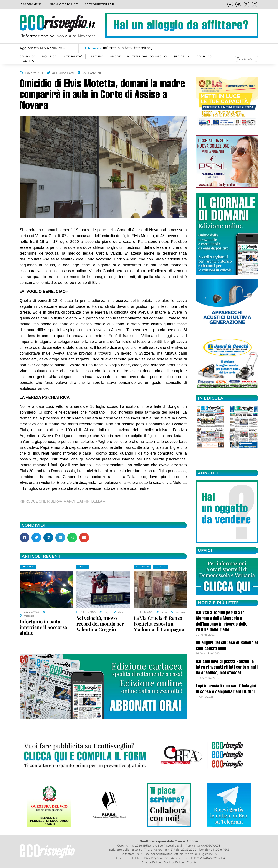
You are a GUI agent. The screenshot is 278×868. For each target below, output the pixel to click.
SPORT (115, 57)
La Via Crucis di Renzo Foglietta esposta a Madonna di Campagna (159, 624)
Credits (192, 862)
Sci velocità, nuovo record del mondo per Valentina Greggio (100, 624)
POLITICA (50, 57)
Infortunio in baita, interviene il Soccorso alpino (43, 627)
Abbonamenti (32, 4)
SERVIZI (182, 57)
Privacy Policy (151, 862)
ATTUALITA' (142, 567)
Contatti (31, 61)
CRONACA (27, 57)
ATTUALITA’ (73, 57)
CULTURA (96, 57)
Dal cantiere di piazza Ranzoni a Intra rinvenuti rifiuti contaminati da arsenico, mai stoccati (227, 668)
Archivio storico (64, 4)
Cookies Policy (174, 862)
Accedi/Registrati (99, 4)
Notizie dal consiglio (147, 57)
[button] (24, 538)
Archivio (204, 57)
